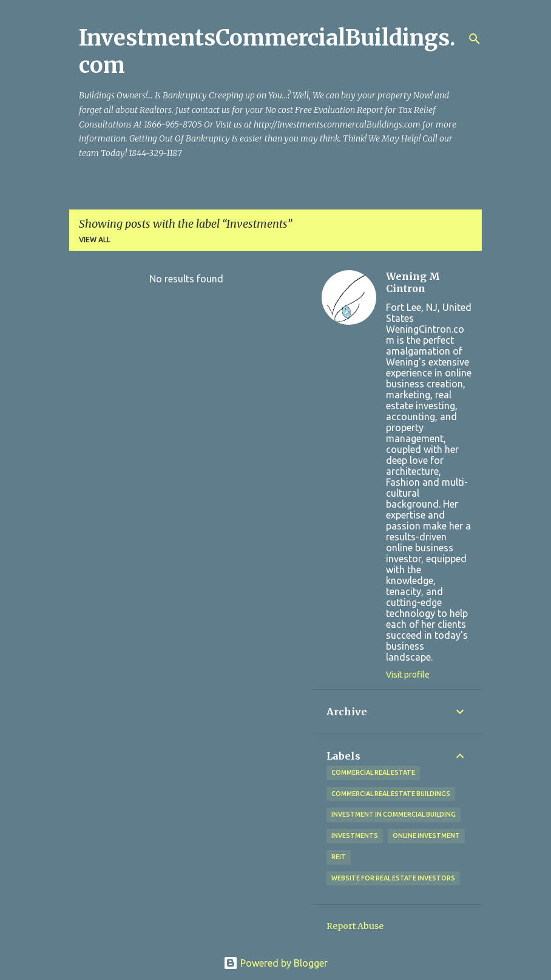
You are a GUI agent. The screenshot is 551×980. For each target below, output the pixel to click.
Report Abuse (355, 926)
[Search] (475, 39)
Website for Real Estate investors (393, 878)
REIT (339, 857)
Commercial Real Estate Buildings (391, 794)
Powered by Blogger (275, 963)
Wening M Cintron (413, 282)
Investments (355, 835)
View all (95, 240)
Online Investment (426, 835)
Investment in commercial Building (394, 814)
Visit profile (408, 675)
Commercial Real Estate (373, 772)
